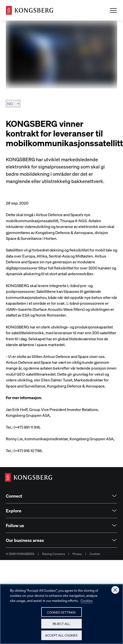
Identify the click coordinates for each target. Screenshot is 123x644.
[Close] (115, 592)
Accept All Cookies (61, 638)
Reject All (61, 626)
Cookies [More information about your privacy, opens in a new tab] (87, 603)
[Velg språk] (13, 104)
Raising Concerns (54, 554)
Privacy (77, 554)
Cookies (95, 554)
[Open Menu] (113, 10)
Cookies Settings (61, 615)
